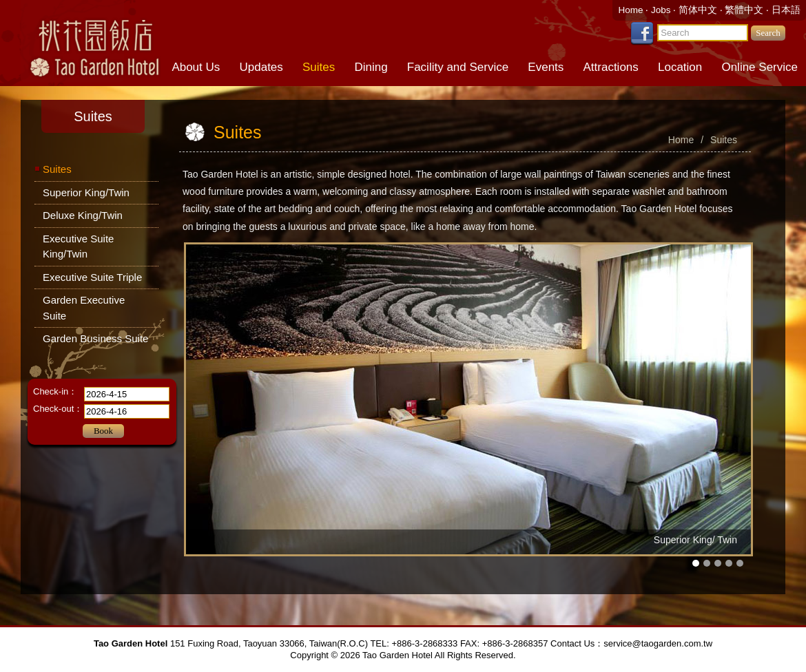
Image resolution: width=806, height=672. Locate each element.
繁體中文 (744, 10)
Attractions (611, 67)
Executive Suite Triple (92, 277)
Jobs (662, 10)
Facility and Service (458, 67)
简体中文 (698, 10)
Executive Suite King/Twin (78, 246)
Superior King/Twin (86, 192)
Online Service (759, 67)
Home (632, 10)
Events (546, 67)
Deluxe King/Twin (83, 215)
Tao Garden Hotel (93, 41)
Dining (371, 67)
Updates (261, 67)
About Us (196, 67)
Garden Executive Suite (84, 308)
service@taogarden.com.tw (658, 643)
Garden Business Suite (95, 338)
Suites (319, 67)
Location (680, 67)
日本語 (786, 10)
